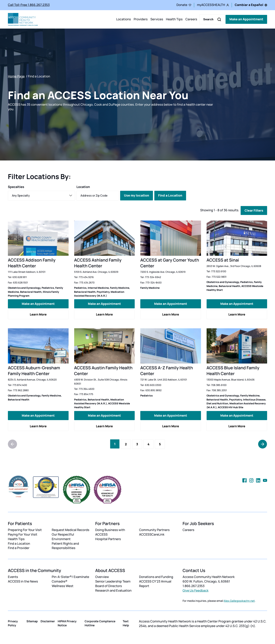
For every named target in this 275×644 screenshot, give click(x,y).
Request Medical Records (71, 530)
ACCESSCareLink (152, 534)
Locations (124, 19)
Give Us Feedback (196, 591)
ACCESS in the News (23, 581)
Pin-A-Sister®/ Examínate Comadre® (70, 579)
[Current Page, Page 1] (115, 444)
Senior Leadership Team (113, 581)
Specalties (16, 187)
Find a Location (170, 195)
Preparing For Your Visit (25, 530)
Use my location (137, 195)
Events (13, 577)
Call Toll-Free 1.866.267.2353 (29, 5)
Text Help (126, 623)
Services (157, 19)
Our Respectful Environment (63, 537)
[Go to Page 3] (137, 444)
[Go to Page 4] (148, 444)
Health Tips (174, 19)
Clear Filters (254, 210)
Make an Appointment (246, 19)
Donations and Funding (156, 577)
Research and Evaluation (113, 591)
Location (83, 187)
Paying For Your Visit (23, 534)
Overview (102, 577)
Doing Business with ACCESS (110, 532)
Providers (141, 19)
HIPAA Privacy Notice (67, 623)
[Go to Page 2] (126, 444)
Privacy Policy (13, 623)
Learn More (38, 314)
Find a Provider (19, 548)
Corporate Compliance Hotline (100, 623)
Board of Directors (109, 586)
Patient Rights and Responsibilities (65, 546)
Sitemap (32, 621)
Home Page (16, 76)
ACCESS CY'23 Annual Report (155, 584)
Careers (191, 19)
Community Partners (154, 530)
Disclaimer (48, 621)
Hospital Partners (108, 539)
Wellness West (63, 586)
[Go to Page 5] (160, 444)
